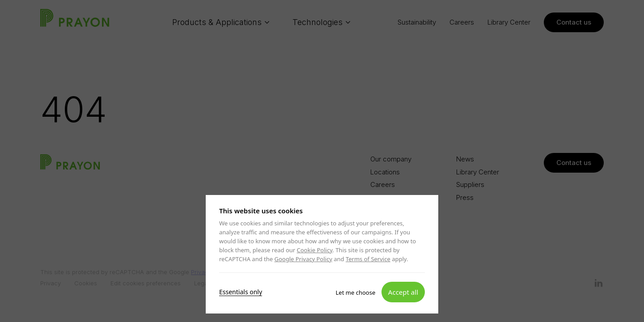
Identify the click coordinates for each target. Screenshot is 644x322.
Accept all (403, 292)
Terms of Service (368, 259)
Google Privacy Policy (303, 259)
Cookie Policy (315, 250)
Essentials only (241, 292)
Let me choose (356, 292)
